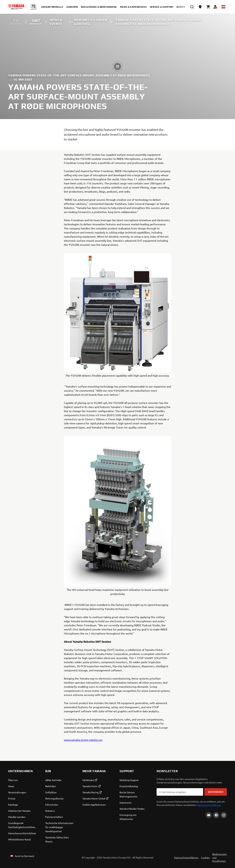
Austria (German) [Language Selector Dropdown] (22, 856)
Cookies (205, 857)
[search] (192, 7)
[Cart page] (208, 7)
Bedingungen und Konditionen (220, 857)
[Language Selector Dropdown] (223, 7)
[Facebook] (216, 815)
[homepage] (16, 7)
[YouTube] (209, 815)
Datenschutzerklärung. (209, 805)
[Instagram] (224, 815)
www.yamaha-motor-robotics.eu (83, 740)
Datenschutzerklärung (186, 857)
